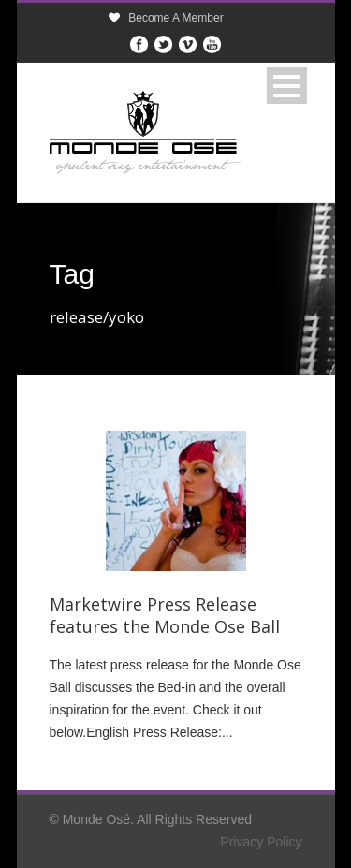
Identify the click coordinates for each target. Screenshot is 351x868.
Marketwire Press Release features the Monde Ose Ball (165, 615)
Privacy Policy (261, 842)
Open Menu (287, 86)
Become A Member (175, 18)
